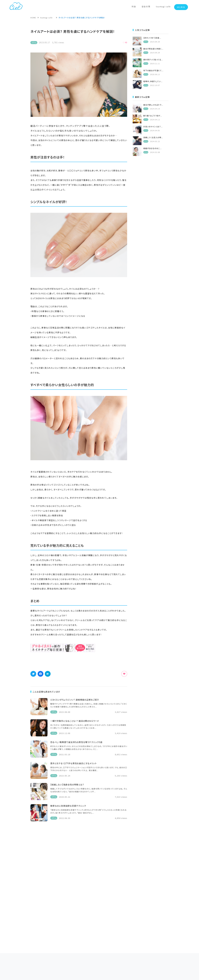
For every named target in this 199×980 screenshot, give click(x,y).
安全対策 (146, 6)
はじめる (181, 7)
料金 (134, 6)
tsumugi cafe (163, 6)
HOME (33, 18)
